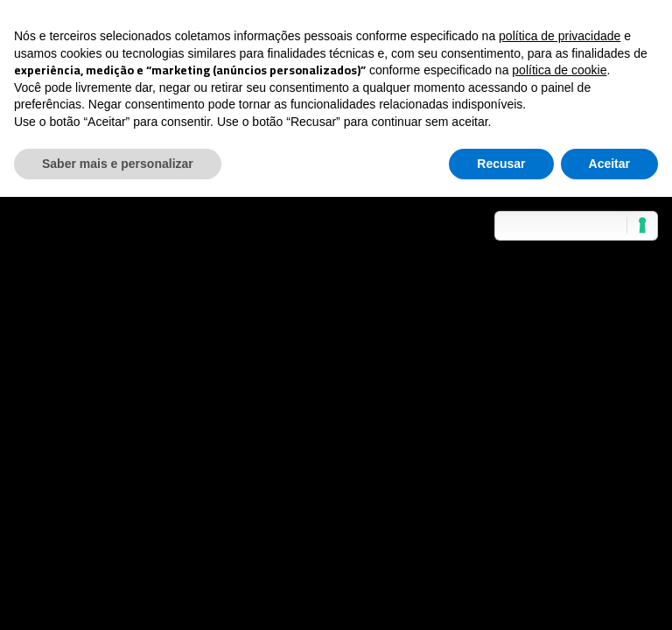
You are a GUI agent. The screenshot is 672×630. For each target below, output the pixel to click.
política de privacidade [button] (560, 36)
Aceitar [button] (609, 164)
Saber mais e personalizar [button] (118, 164)
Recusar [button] (501, 164)
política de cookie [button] (559, 70)
